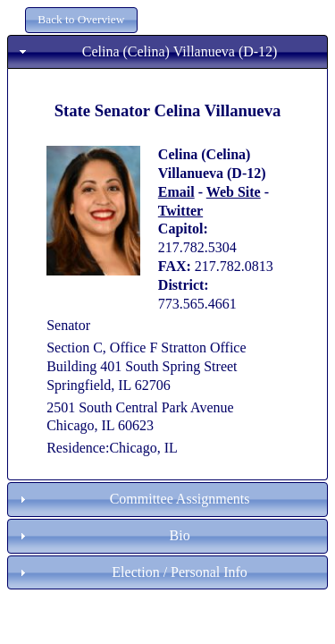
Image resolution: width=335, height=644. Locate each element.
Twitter (180, 211)
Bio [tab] (103, 535)
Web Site (234, 192)
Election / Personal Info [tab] (131, 572)
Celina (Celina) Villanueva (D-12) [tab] (146, 51)
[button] (81, 20)
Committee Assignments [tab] (133, 499)
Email (176, 192)
